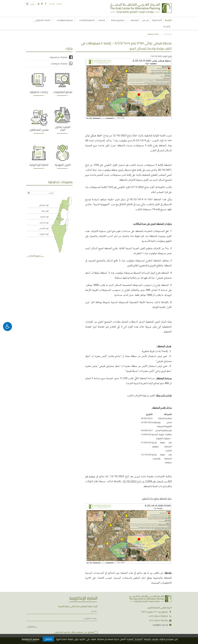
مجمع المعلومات (65, 20)
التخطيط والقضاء (87, 20)
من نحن (145, 20)
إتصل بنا (167, 26)
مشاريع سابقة (118, 20)
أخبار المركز (157, 20)
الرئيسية (168, 20)
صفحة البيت (168, 34)
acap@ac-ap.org (160, 625)
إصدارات (101, 20)
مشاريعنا (135, 20)
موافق (48, 639)
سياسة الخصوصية (30, 639)
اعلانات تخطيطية (153, 34)
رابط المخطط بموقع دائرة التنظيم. (157, 498)
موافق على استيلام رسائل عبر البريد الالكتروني (74, 632)
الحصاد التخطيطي (42, 20)
